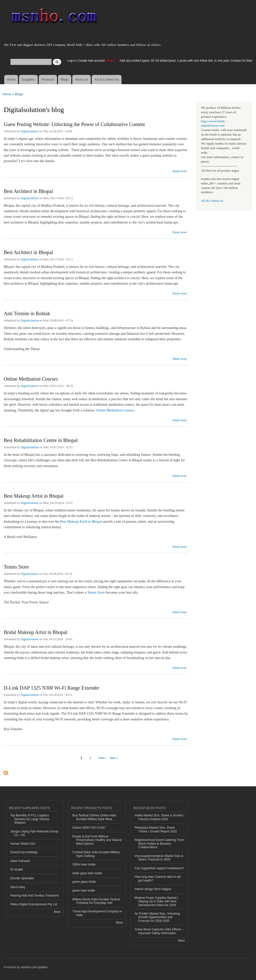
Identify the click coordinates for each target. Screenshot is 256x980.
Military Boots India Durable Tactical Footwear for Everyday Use (96, 901)
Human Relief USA (23, 844)
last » (114, 758)
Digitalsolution (29, 131)
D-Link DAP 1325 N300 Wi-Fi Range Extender (51, 688)
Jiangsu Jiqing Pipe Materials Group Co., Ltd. (34, 833)
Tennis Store (16, 567)
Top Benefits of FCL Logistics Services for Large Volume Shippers (30, 819)
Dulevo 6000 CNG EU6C (89, 828)
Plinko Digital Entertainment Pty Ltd (34, 904)
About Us (81, 80)
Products (48, 80)
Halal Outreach (20, 861)
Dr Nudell (16, 869)
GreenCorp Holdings (24, 852)
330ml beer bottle (84, 864)
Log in (72, 61)
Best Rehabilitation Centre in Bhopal (41, 440)
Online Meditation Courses (31, 379)
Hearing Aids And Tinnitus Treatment (34, 896)
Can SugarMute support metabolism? (159, 868)
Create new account (92, 61)
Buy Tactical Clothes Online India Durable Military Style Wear (94, 817)
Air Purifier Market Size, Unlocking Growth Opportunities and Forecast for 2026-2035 (157, 917)
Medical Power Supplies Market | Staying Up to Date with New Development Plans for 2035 (156, 901)
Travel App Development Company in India (97, 913)
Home (11, 80)
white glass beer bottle (87, 873)
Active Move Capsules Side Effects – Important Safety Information (159, 931)
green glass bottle (84, 882)
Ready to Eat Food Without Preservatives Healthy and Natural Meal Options (97, 840)
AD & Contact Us (107, 80)
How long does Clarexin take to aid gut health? (158, 879)
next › (103, 758)
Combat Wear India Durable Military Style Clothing (96, 854)
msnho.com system (34, 967)
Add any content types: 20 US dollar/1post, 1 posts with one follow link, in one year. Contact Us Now (186, 61)
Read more (180, 171)
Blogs (65, 80)
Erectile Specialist (22, 878)
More (57, 912)
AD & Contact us (212, 201)
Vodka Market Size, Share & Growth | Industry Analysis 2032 (159, 817)
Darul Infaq (18, 887)
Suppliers (28, 80)
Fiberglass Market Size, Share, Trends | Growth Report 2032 (156, 829)
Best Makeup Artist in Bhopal (34, 496)
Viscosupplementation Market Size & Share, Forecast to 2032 (159, 858)
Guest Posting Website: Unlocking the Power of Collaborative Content (74, 124)
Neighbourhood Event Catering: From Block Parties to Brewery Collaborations (159, 844)
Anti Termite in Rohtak (27, 313)
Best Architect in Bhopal (28, 191)
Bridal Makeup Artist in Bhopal (35, 632)
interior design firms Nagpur (153, 889)
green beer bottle (84, 891)
